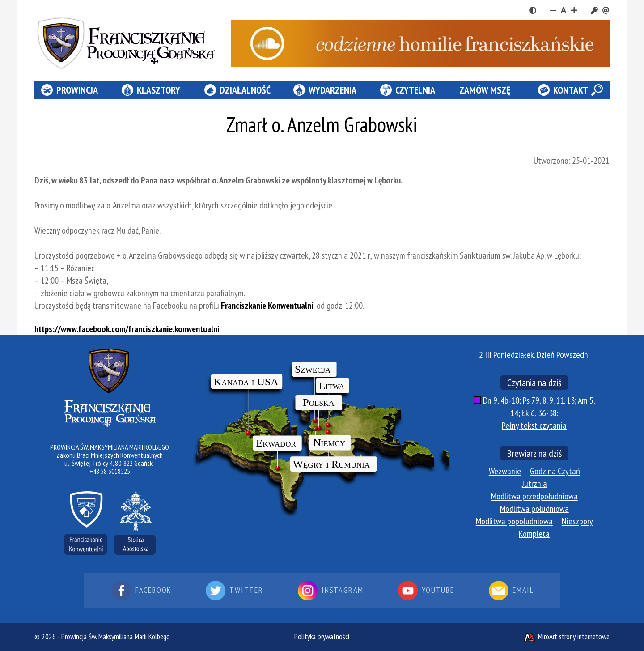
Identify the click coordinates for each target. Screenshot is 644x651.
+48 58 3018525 (110, 471)
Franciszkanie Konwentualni (268, 306)
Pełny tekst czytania (534, 425)
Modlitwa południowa (534, 509)
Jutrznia (534, 484)
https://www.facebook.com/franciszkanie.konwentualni (127, 329)
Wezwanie (505, 471)
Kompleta (534, 534)
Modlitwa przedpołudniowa (534, 496)
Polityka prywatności (322, 637)
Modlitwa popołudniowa (514, 521)
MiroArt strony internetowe (566, 637)
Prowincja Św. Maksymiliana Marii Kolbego (116, 637)
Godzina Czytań (555, 471)
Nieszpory (577, 521)
